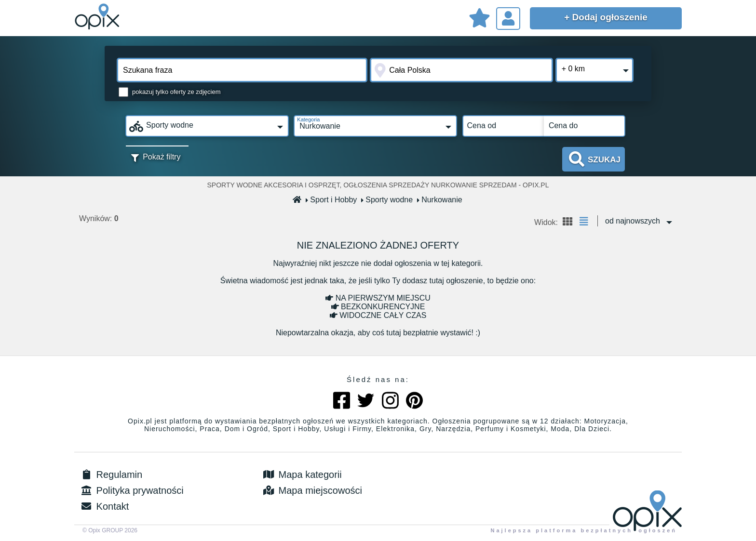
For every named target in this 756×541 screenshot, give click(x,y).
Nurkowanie (440, 200)
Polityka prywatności (131, 490)
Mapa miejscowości (312, 490)
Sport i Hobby (331, 200)
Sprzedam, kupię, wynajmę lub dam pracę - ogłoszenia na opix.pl (98, 17)
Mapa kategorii (302, 475)
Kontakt (104, 506)
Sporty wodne (387, 200)
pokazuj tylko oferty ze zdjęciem (176, 92)
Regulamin (111, 475)
